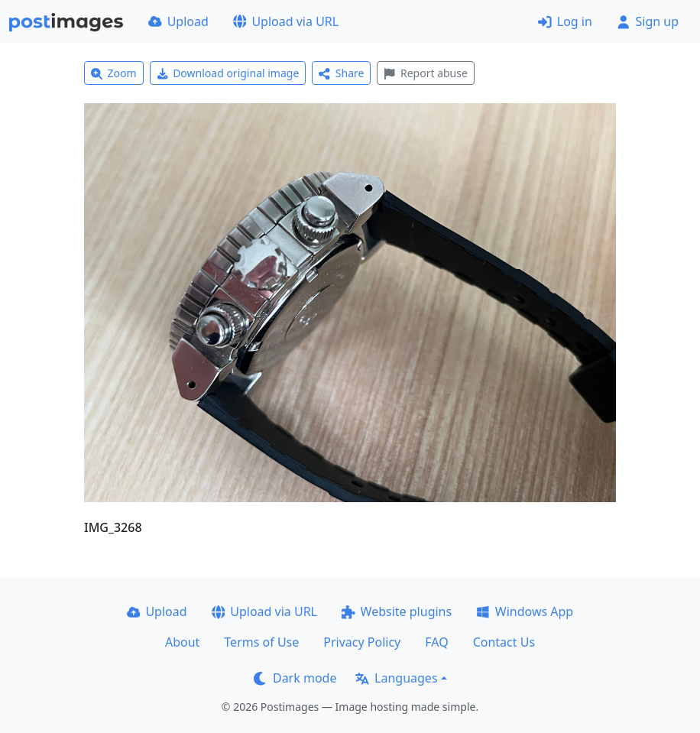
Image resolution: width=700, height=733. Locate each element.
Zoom (114, 73)
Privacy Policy (362, 642)
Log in (565, 21)
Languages (396, 678)
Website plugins (397, 611)
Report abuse (425, 73)
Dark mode (295, 678)
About (182, 642)
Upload (178, 21)
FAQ (436, 642)
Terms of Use (261, 642)
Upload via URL (286, 21)
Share (341, 73)
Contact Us (504, 642)
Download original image (228, 73)
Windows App (525, 611)
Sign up (648, 21)
